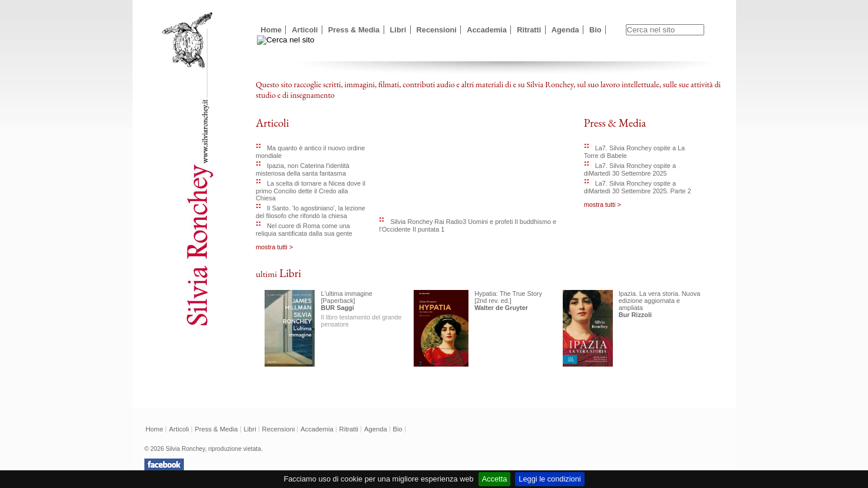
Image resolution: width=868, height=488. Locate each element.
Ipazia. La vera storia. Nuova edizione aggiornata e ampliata (659, 301)
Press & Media (354, 30)
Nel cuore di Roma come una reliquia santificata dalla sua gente (304, 230)
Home (271, 30)
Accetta (495, 479)
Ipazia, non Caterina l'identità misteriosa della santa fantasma (303, 169)
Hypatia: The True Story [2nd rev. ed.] (508, 297)
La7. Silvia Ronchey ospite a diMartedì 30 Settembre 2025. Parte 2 (638, 187)
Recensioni (437, 30)
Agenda (565, 30)
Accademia (487, 30)
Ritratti (529, 30)
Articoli (305, 30)
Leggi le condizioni (549, 479)
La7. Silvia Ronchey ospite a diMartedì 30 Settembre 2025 (630, 169)
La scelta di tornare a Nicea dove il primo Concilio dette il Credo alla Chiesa (311, 191)
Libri (398, 30)
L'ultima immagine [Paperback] (347, 297)
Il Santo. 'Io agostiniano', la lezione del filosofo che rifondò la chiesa (311, 212)
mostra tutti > (274, 247)
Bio (595, 30)
